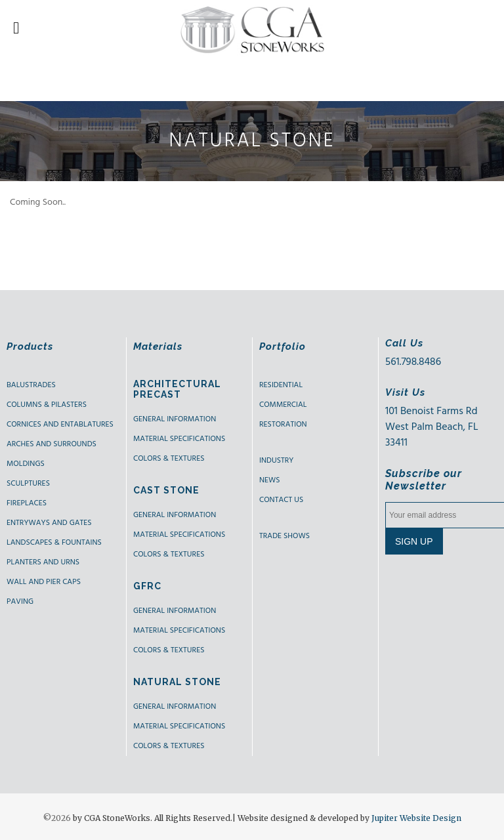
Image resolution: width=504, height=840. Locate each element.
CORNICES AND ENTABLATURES (60, 425)
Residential (281, 385)
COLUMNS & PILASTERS (47, 405)
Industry (276, 461)
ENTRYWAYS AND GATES (49, 523)
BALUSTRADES (31, 385)
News (270, 480)
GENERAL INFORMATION (175, 419)
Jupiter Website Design (416, 818)
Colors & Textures (169, 459)
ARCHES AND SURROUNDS (52, 444)
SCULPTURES (28, 484)
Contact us (281, 500)
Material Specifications (179, 439)
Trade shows (284, 536)
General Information (175, 515)
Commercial (283, 405)
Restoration (283, 425)
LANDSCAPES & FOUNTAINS (54, 543)
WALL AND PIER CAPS (44, 582)
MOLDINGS (26, 464)
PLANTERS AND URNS (43, 562)
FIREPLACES (27, 503)
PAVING (20, 602)
